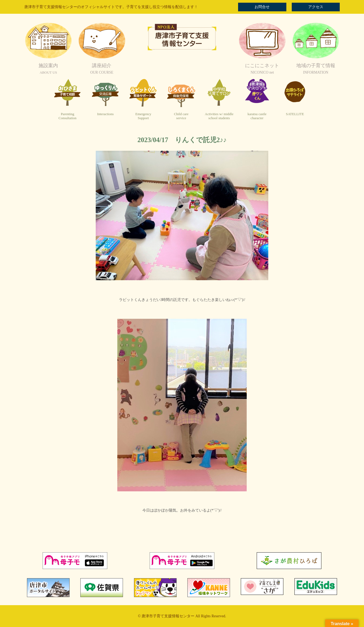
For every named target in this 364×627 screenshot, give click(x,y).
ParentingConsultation (67, 116)
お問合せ (262, 7)
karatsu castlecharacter (257, 116)
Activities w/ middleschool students (219, 116)
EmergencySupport (143, 116)
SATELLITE (295, 114)
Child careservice (181, 116)
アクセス (316, 7)
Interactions (105, 114)
